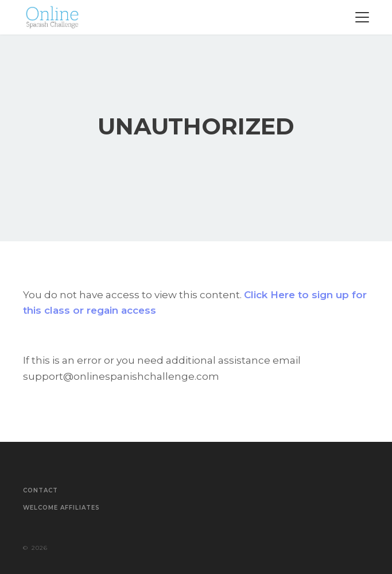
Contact (40, 491)
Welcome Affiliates (61, 508)
